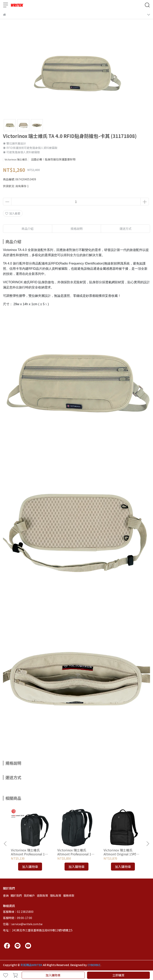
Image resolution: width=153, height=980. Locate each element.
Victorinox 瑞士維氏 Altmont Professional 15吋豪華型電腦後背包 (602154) (75, 852)
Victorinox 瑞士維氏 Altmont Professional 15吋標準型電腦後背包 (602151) (29, 852)
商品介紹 (27, 229)
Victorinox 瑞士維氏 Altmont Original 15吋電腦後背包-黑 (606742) (121, 852)
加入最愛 (13, 213)
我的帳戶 (29, 895)
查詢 (6, 895)
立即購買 (118, 975)
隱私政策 (56, 895)
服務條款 (69, 895)
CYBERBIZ (94, 965)
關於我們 (16, 895)
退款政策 (42, 895)
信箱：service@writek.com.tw (23, 924)
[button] (148, 844)
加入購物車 (53, 975)
